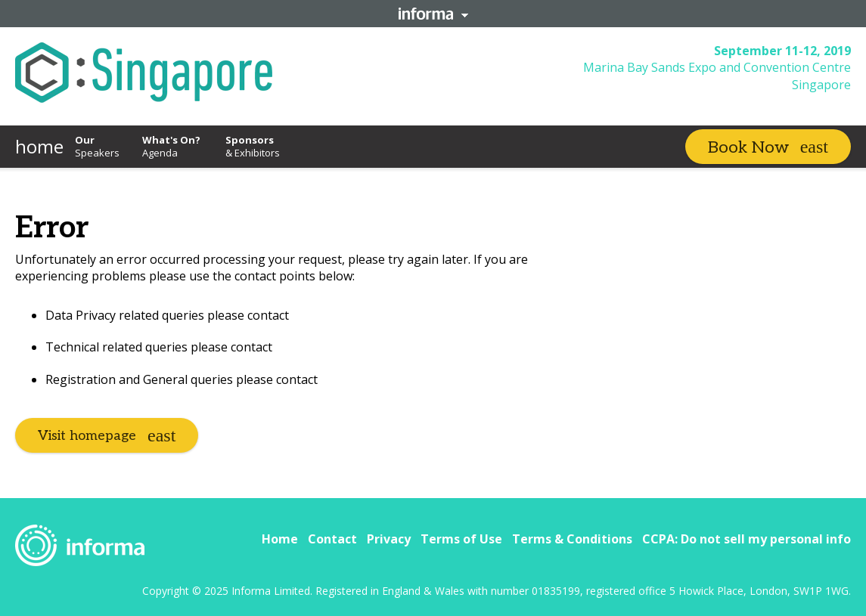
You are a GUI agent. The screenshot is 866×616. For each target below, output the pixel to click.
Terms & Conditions (572, 539)
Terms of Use (461, 539)
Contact (332, 539)
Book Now (748, 147)
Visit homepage (87, 436)
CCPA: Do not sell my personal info (746, 539)
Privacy (389, 539)
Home (280, 539)
